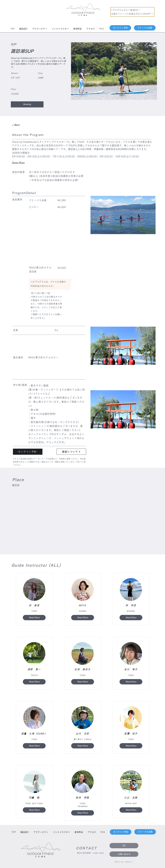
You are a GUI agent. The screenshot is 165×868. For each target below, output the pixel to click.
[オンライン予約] (120, 28)
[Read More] (34, 618)
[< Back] (20, 125)
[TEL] (124, 846)
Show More (18, 162)
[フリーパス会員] (145, 28)
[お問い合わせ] (124, 854)
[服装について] (71, 452)
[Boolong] (27, 104)
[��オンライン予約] (28, 452)
